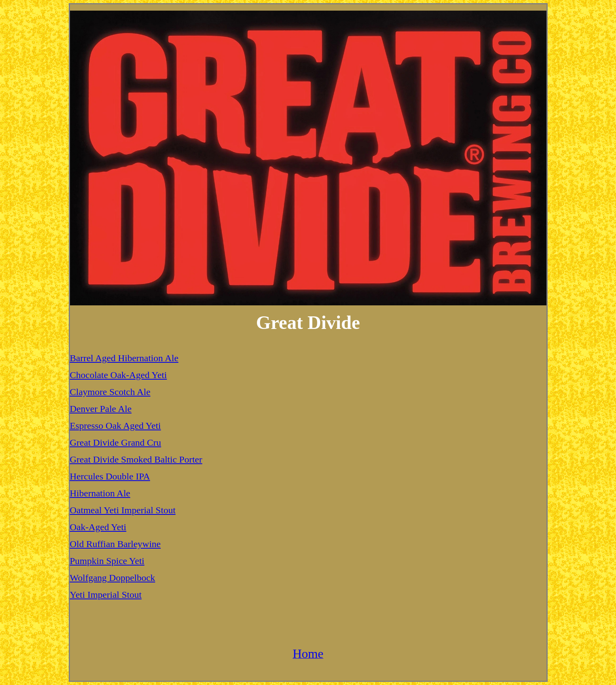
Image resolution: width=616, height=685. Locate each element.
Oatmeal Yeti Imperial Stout (123, 510)
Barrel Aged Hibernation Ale (124, 358)
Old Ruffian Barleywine (115, 544)
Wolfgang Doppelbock (113, 578)
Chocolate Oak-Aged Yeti (118, 375)
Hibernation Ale (100, 493)
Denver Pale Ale (101, 409)
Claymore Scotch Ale (110, 392)
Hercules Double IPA (110, 476)
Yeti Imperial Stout (106, 595)
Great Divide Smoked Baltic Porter (136, 459)
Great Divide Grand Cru (116, 443)
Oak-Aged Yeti (98, 527)
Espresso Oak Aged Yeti (115, 426)
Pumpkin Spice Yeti (107, 561)
